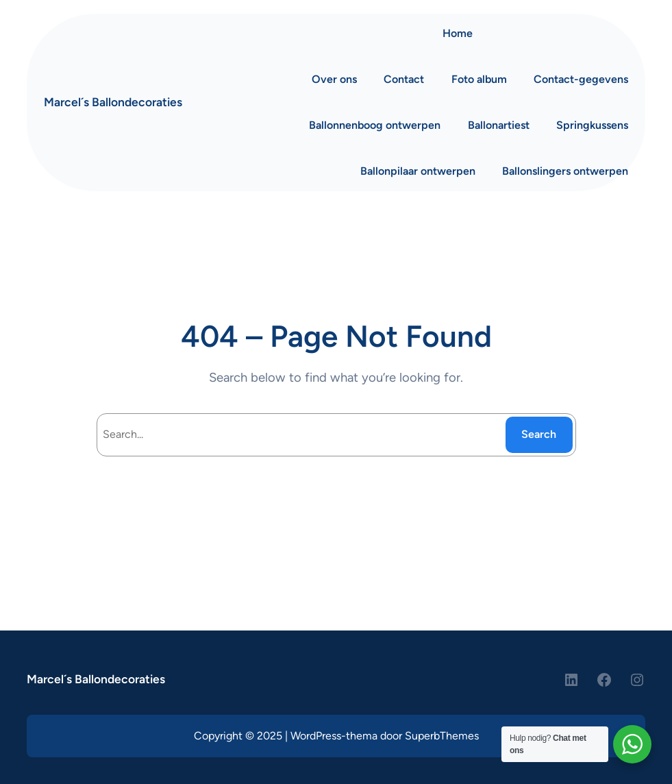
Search (539, 434)
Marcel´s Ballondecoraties (113, 102)
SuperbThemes (442, 736)
